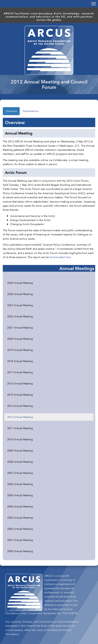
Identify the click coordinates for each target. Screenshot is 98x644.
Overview (11, 111)
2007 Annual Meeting (20, 473)
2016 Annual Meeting (20, 383)
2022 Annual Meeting (20, 316)
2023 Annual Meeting (20, 305)
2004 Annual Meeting (20, 506)
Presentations (31, 111)
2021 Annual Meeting (20, 327)
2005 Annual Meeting (20, 495)
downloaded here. (61, 257)
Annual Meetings (77, 268)
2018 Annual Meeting (20, 361)
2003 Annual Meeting (20, 518)
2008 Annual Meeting (20, 462)
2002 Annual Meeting (20, 529)
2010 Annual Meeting (20, 439)
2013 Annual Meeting (20, 406)
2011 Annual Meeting (20, 428)
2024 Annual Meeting (20, 294)
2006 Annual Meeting (20, 484)
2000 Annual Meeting (20, 551)
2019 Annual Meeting (20, 350)
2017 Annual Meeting (20, 372)
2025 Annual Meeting (20, 283)
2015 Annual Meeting (20, 395)
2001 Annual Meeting (20, 540)
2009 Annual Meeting (20, 450)
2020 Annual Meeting (20, 339)
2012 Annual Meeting (20, 417)
